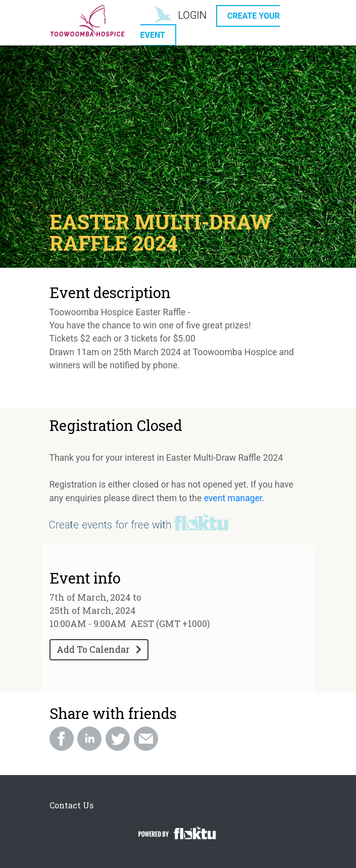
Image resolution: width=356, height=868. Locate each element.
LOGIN (192, 15)
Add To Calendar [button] (99, 649)
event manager (233, 498)
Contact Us (71, 805)
